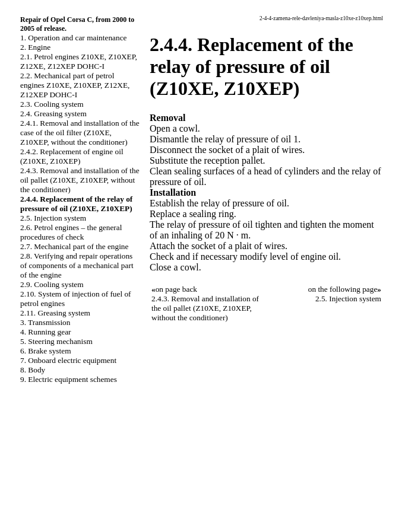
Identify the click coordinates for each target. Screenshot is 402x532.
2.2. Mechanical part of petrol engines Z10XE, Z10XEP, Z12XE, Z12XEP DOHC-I (75, 85)
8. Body (33, 370)
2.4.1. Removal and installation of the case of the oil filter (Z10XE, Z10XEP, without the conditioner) (80, 133)
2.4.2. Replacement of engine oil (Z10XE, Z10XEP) (72, 156)
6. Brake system (46, 351)
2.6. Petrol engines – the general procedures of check (71, 232)
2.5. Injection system (53, 218)
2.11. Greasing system (55, 313)
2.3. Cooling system (52, 104)
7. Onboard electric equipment (68, 360)
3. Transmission (45, 322)
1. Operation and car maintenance (73, 38)
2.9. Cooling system (52, 284)
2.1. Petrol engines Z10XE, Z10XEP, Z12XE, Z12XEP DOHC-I (79, 61)
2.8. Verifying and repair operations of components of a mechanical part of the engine (77, 265)
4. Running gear (46, 332)
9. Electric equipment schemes (69, 379)
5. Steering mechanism (56, 341)
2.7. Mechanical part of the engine (74, 246)
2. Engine (35, 47)
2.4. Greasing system (53, 114)
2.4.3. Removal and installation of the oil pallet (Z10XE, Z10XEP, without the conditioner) (80, 180)
